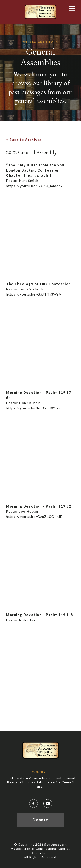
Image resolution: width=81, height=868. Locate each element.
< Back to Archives (24, 139)
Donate (40, 820)
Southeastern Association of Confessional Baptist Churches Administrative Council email (40, 782)
